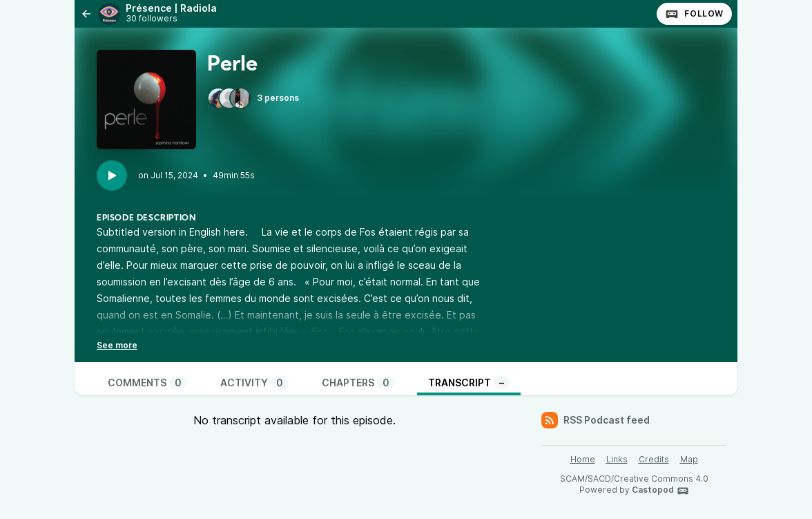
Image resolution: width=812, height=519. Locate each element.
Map (689, 459)
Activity (254, 383)
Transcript (469, 383)
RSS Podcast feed (596, 420)
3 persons (253, 98)
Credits (654, 459)
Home (583, 459)
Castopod (660, 491)
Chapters (358, 383)
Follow (694, 14)
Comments (147, 383)
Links (617, 459)
